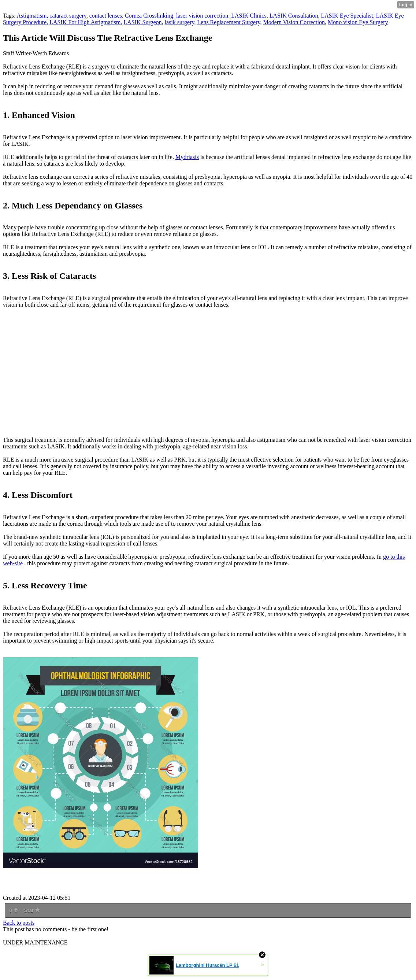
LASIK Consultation (294, 16)
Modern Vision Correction (294, 22)
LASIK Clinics (249, 16)
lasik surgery (180, 22)
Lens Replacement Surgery (229, 22)
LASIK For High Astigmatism (85, 22)
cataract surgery (68, 16)
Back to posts (19, 923)
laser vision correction (202, 16)
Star (32, 910)
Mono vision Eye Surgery (358, 22)
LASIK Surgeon (142, 22)
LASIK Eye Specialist (347, 16)
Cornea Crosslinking (149, 16)
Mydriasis (187, 157)
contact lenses (106, 16)
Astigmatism (32, 16)
